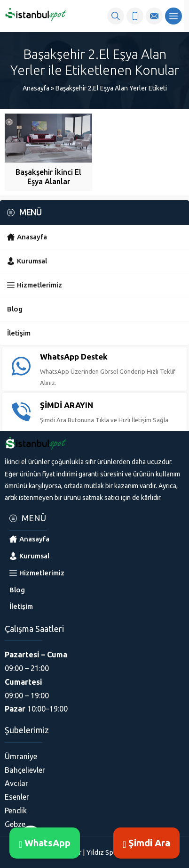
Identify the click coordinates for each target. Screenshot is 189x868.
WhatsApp (45, 843)
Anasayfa (36, 88)
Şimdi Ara (146, 843)
